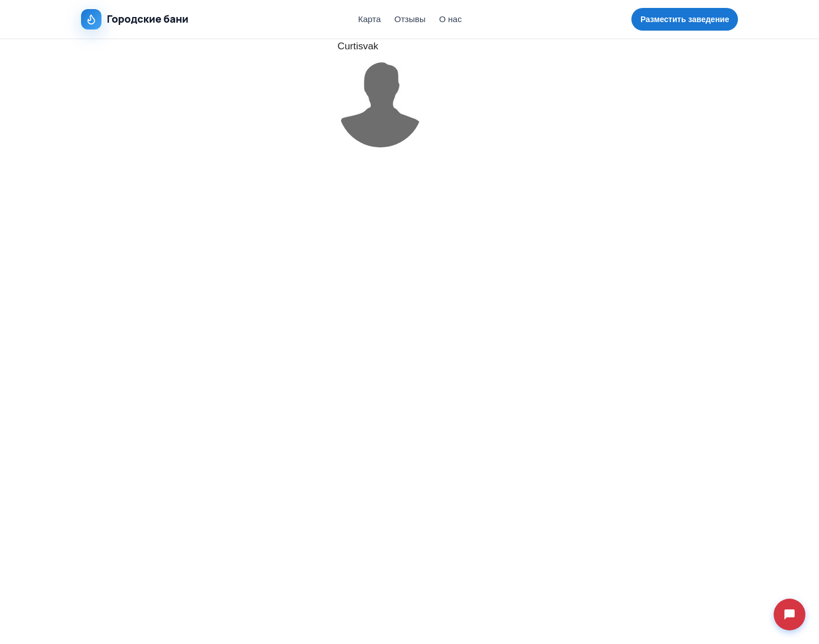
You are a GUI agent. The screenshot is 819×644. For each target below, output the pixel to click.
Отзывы (410, 19)
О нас (451, 19)
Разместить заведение (685, 19)
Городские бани (135, 19)
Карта (370, 19)
